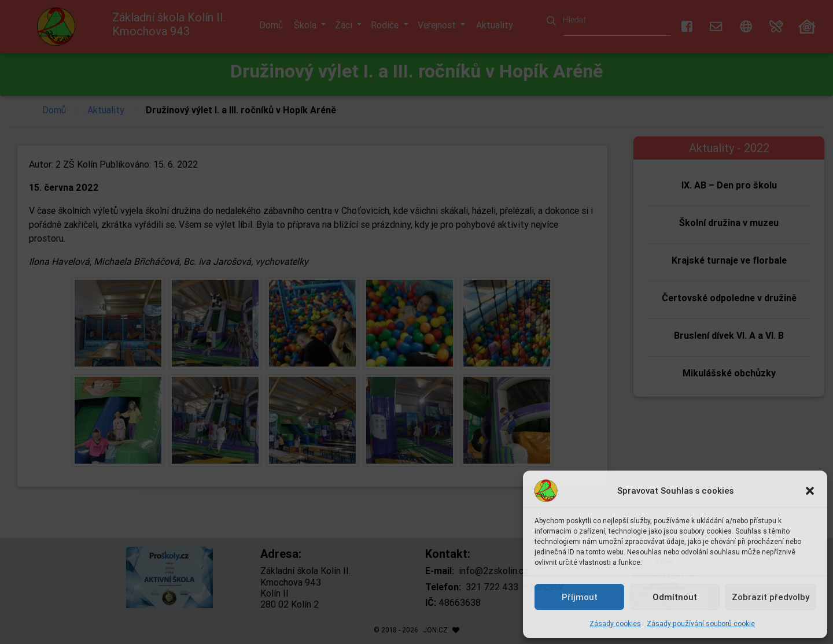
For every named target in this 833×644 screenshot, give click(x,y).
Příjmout (580, 597)
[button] (810, 491)
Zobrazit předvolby (771, 597)
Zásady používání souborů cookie (701, 623)
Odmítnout (675, 597)
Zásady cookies (615, 623)
